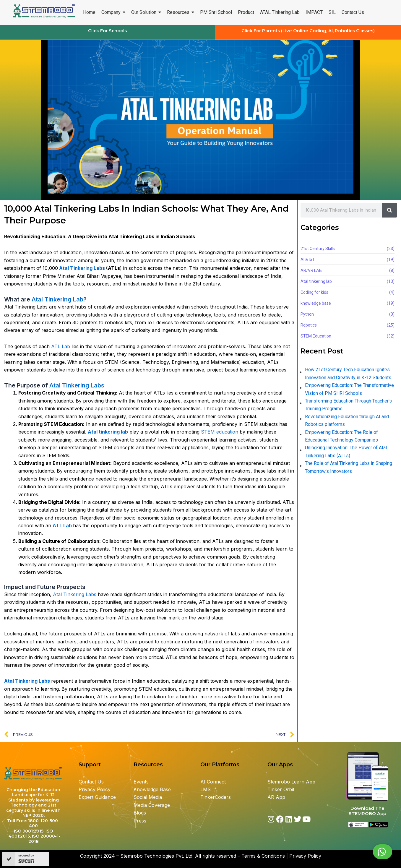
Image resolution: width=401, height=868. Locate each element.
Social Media (148, 797)
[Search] (389, 210)
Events (141, 782)
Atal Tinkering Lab (57, 299)
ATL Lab (61, 346)
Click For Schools (107, 31)
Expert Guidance (97, 797)
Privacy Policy (95, 789)
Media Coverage (152, 805)
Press (140, 821)
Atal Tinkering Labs (83, 268)
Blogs (141, 813)
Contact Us (91, 782)
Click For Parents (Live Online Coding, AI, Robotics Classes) (308, 31)
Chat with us (368, 852)
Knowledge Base (152, 789)
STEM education (220, 432)
